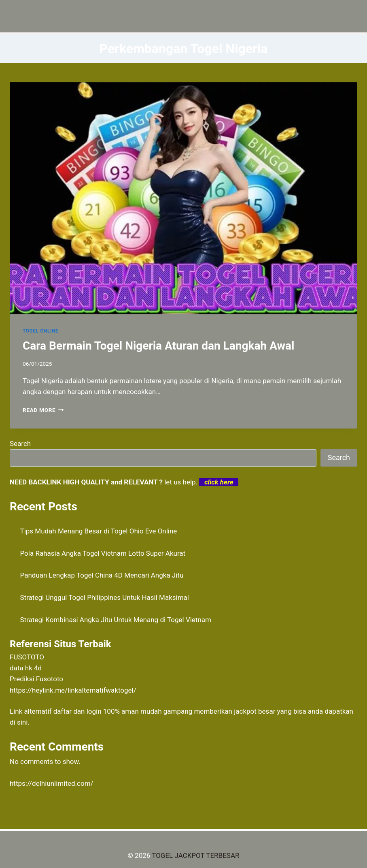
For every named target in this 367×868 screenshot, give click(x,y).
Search (20, 444)
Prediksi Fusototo (36, 679)
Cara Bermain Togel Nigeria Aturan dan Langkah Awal (158, 346)
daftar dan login (77, 711)
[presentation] (183, 198)
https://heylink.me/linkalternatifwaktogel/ (73, 690)
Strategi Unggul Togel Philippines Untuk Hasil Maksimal (105, 597)
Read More (43, 410)
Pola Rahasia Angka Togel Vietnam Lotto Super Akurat (103, 553)
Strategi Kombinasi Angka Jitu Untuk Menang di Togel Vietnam (116, 620)
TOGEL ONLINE (40, 331)
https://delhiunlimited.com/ (52, 783)
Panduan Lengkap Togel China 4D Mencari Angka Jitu (102, 575)
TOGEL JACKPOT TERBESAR (195, 855)
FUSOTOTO (27, 657)
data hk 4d (26, 668)
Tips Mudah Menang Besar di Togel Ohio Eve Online (99, 531)
